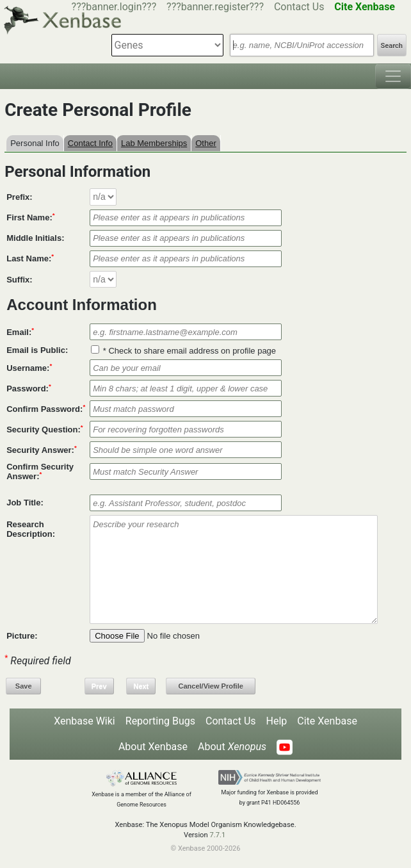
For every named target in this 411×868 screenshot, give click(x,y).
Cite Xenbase (327, 721)
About (232, 747)
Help (277, 721)
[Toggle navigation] (393, 76)
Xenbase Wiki (85, 721)
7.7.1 (217, 835)
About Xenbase (153, 747)
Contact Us (299, 7)
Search (392, 46)
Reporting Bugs (160, 721)
